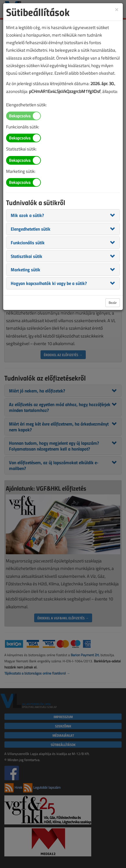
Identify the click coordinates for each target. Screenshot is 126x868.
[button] (27, 215)
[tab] (63, 215)
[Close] (117, 9)
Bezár (113, 303)
